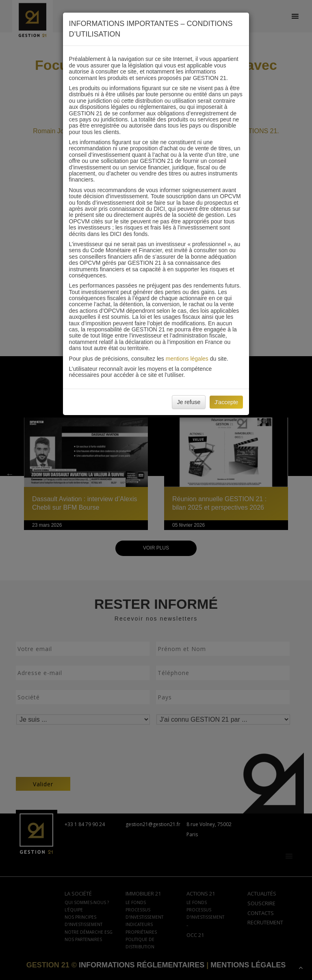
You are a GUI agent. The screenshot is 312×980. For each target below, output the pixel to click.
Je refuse (189, 402)
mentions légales (187, 359)
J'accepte (226, 402)
